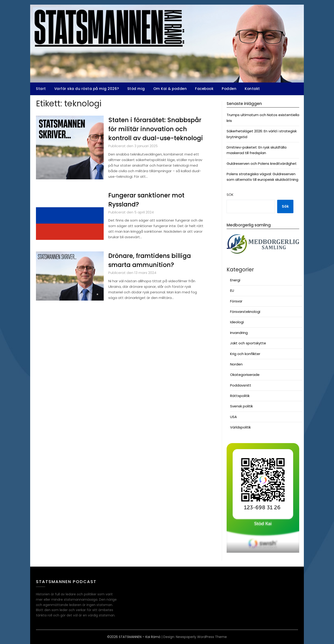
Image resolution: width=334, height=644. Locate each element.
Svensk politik (241, 406)
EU (232, 290)
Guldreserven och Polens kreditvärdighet (262, 163)
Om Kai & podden (170, 89)
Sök (230, 195)
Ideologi (237, 322)
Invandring (239, 333)
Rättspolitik (240, 396)
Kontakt (252, 89)
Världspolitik (240, 427)
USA (233, 417)
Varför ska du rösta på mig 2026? (87, 89)
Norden (236, 364)
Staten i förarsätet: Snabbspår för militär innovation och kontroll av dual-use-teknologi (156, 129)
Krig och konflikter (245, 354)
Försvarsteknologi (245, 312)
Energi (235, 280)
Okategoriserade (245, 375)
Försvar (236, 301)
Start (41, 89)
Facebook (204, 89)
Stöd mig (136, 89)
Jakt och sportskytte (248, 343)
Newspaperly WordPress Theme (201, 637)
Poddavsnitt (241, 385)
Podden (229, 89)
